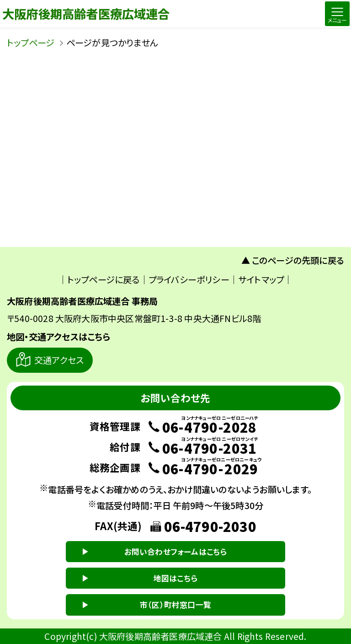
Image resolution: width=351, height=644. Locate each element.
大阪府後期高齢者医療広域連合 (86, 13)
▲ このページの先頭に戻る (293, 260)
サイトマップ (261, 279)
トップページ (31, 43)
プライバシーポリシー (189, 279)
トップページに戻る (104, 279)
